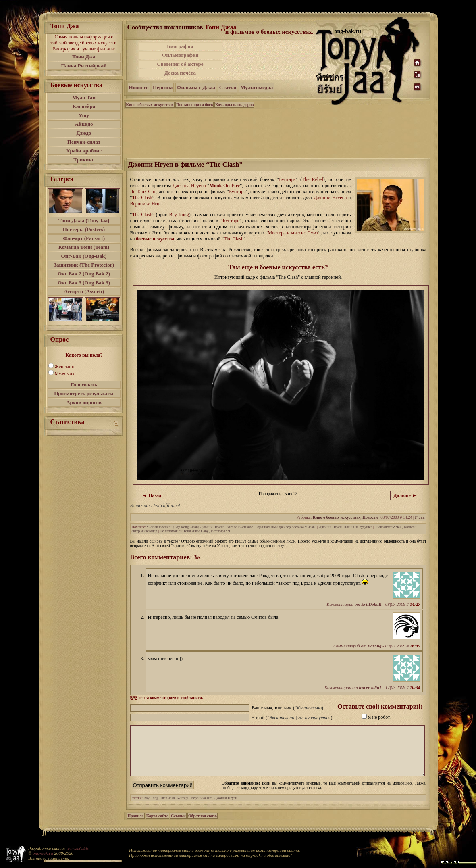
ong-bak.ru (43, 853)
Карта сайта (157, 825)
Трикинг (84, 160)
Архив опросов (84, 402)
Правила (136, 825)
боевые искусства (155, 239)
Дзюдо (84, 133)
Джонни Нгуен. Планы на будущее (346, 527)
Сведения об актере (180, 64)
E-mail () (292, 718)
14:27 (415, 604)
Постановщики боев (194, 105)
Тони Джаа (221, 27)
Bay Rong (151, 807)
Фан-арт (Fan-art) (84, 238)
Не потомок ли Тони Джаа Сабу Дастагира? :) (195, 531)
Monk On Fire (225, 186)
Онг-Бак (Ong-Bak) (84, 256)
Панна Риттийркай (84, 66)
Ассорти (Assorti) (84, 291)
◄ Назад (152, 495)
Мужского (65, 373)
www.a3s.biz (78, 848)
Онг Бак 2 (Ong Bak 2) (84, 274)
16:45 (415, 646)
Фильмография (180, 55)
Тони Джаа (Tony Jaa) (84, 220)
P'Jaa (420, 517)
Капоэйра (84, 106)
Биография (180, 46)
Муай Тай (84, 97)
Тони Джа (84, 57)
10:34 (415, 687)
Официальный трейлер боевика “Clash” (286, 527)
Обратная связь (203, 825)
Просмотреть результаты (84, 393)
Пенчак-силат (84, 142)
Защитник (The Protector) (84, 265)
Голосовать (84, 385)
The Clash (167, 807)
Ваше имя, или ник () (287, 708)
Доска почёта (180, 73)
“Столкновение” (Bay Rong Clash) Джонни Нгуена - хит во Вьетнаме (200, 527)
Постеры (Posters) (84, 229)
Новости (139, 87)
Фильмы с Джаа (196, 87)
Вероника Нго (202, 807)
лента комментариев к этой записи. (167, 698)
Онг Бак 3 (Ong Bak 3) (84, 283)
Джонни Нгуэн (226, 807)
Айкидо (84, 124)
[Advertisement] (270, 60)
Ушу (84, 115)
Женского (65, 367)
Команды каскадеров (234, 105)
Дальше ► (405, 495)
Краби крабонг (84, 151)
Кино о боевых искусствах (150, 105)
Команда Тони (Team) (84, 247)
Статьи (228, 87)
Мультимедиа (257, 87)
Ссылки (178, 825)
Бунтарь (183, 807)
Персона (163, 87)
